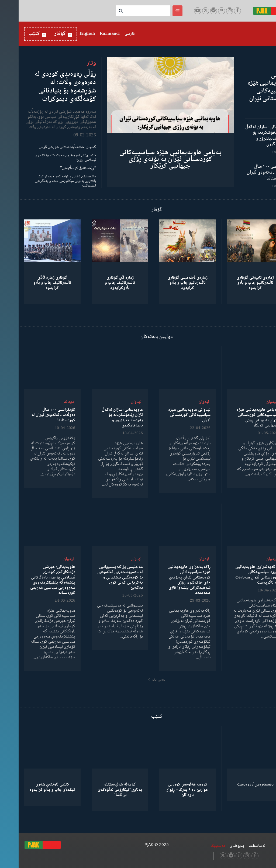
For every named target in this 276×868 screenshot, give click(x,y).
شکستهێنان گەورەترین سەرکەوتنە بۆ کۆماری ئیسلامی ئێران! (47, 158)
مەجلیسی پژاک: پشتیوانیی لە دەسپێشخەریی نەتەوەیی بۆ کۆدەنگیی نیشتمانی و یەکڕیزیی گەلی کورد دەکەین (101, 577)
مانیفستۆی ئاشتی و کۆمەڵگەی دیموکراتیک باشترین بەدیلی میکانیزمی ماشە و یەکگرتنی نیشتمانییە (47, 181)
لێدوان (253, 402)
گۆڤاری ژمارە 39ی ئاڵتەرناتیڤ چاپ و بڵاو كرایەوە (34, 283)
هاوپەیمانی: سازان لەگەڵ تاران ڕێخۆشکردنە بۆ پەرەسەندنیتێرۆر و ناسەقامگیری (249, 136)
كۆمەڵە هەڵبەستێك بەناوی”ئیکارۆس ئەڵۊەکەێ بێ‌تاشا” (101, 790)
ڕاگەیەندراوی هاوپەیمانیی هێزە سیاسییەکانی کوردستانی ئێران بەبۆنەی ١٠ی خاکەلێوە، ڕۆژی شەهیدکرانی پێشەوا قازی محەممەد (170, 580)
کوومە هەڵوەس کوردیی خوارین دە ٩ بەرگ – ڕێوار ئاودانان (169, 790)
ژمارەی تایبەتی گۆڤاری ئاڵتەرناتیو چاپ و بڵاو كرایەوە (237, 283)
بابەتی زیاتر (138, 680)
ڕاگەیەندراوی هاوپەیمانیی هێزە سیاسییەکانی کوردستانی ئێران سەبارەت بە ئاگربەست (238, 575)
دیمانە (50, 402)
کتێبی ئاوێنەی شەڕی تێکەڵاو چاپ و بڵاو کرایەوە (34, 787)
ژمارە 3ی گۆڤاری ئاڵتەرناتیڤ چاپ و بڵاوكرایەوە (101, 283)
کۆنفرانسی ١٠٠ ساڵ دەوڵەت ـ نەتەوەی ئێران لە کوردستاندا (249, 172)
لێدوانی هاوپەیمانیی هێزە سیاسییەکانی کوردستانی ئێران (250, 87)
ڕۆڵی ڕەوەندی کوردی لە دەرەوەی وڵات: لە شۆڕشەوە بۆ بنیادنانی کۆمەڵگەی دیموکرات (47, 87)
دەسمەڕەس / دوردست (237, 785)
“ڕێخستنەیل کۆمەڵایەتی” (59, 168)
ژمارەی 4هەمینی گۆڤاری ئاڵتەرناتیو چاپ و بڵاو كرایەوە (169, 283)
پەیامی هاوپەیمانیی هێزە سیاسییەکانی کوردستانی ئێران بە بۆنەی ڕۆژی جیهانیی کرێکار (152, 159)
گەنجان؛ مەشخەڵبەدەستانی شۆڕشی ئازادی (49, 147)
